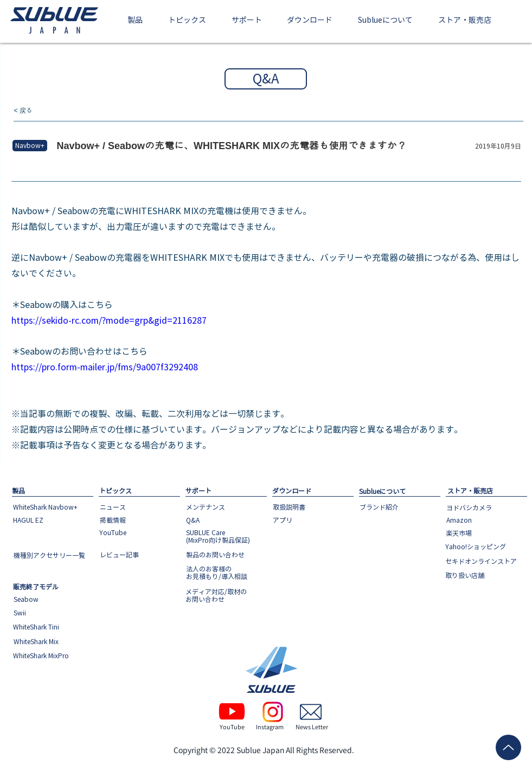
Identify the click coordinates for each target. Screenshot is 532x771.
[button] (135, 21)
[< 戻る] (50, 111)
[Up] (508, 747)
